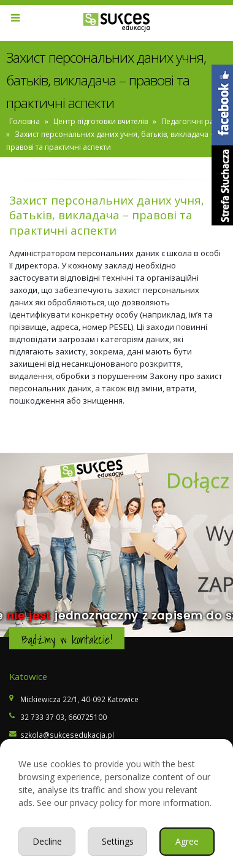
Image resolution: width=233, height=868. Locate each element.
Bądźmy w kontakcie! (67, 639)
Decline (47, 841)
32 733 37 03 (42, 717)
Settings (118, 841)
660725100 (87, 717)
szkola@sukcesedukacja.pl (67, 735)
